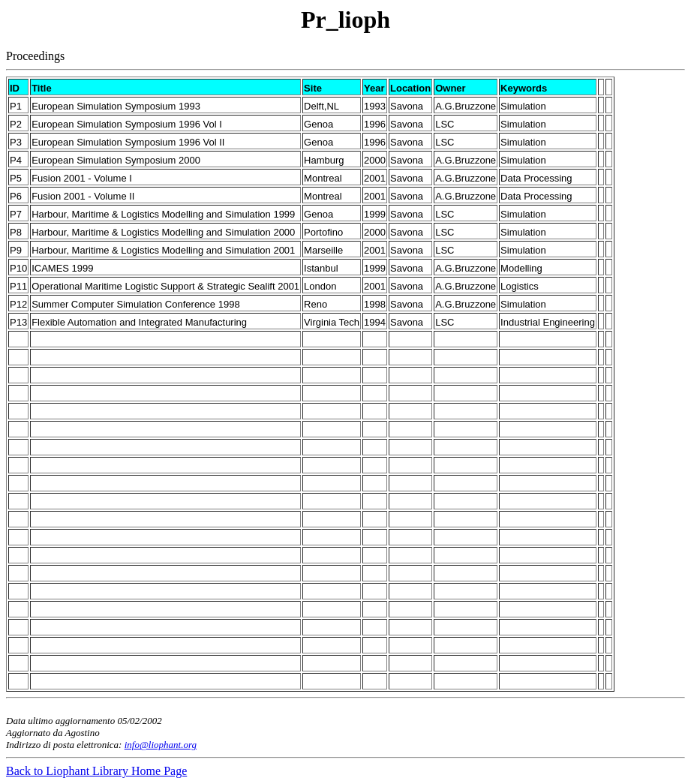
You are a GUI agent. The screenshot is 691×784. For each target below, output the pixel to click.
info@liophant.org (161, 745)
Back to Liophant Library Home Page (96, 771)
